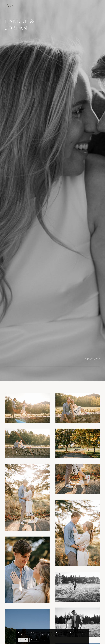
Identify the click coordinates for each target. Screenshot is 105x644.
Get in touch (99, 6)
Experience (92, 6)
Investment (96, 6)
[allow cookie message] (23, 640)
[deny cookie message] (34, 640)
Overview (88, 6)
